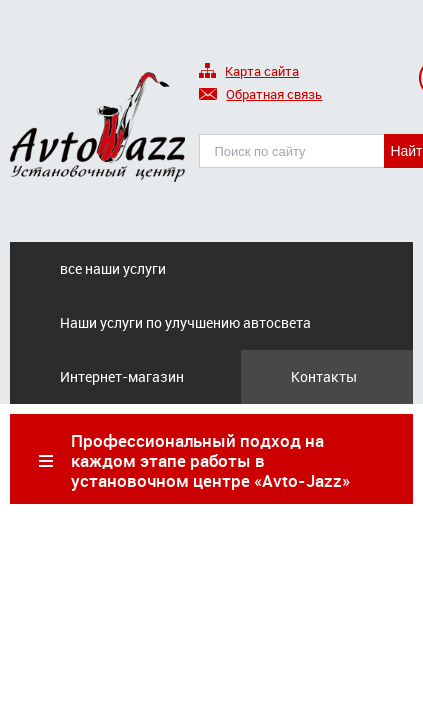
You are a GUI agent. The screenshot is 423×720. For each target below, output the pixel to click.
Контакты (324, 376)
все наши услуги (113, 268)
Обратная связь (260, 95)
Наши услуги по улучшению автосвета (185, 322)
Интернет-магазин (122, 376)
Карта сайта (249, 72)
